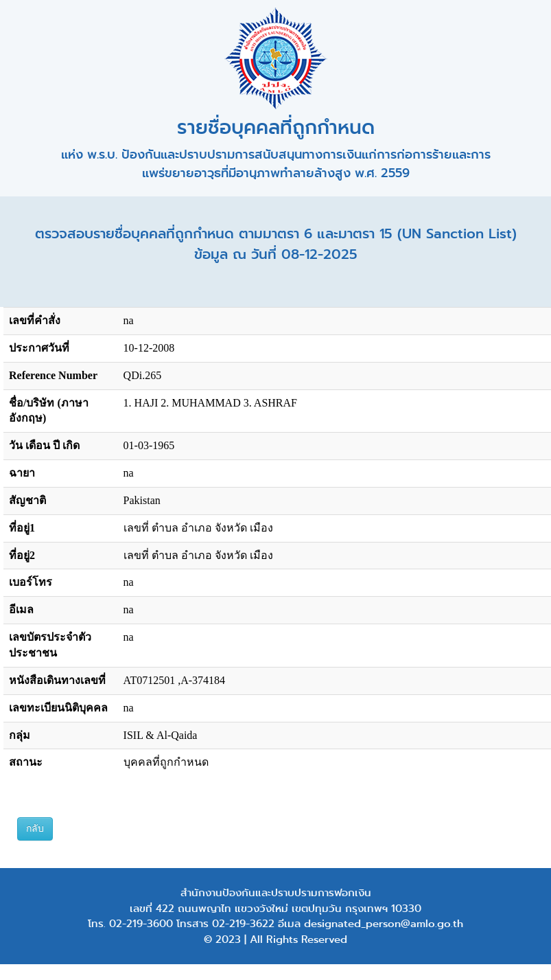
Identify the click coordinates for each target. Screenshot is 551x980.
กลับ (35, 829)
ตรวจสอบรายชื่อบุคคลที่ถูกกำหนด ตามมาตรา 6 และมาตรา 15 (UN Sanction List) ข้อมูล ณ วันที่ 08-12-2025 (276, 244)
